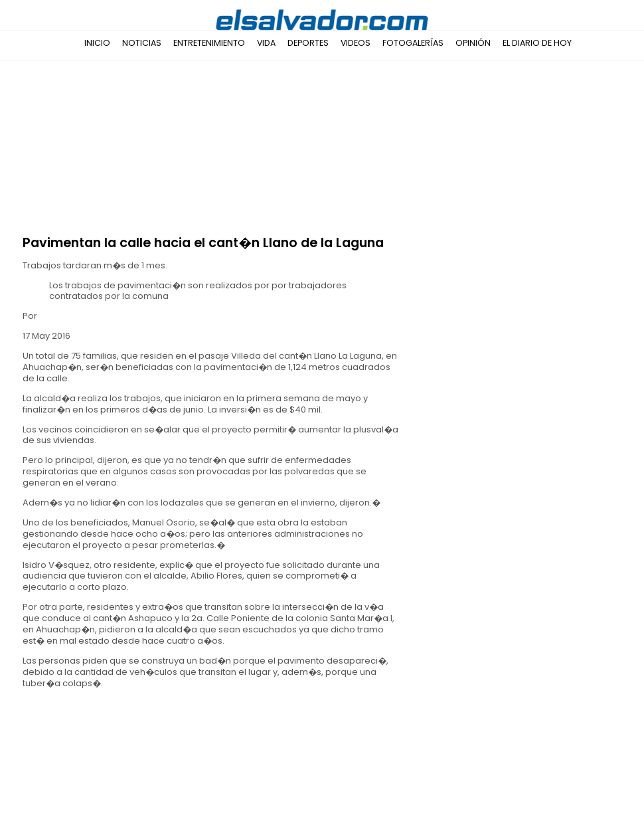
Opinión (473, 43)
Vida (266, 43)
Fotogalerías (413, 43)
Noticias (142, 43)
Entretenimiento (209, 43)
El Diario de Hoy (537, 43)
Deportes (308, 43)
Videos (356, 43)
